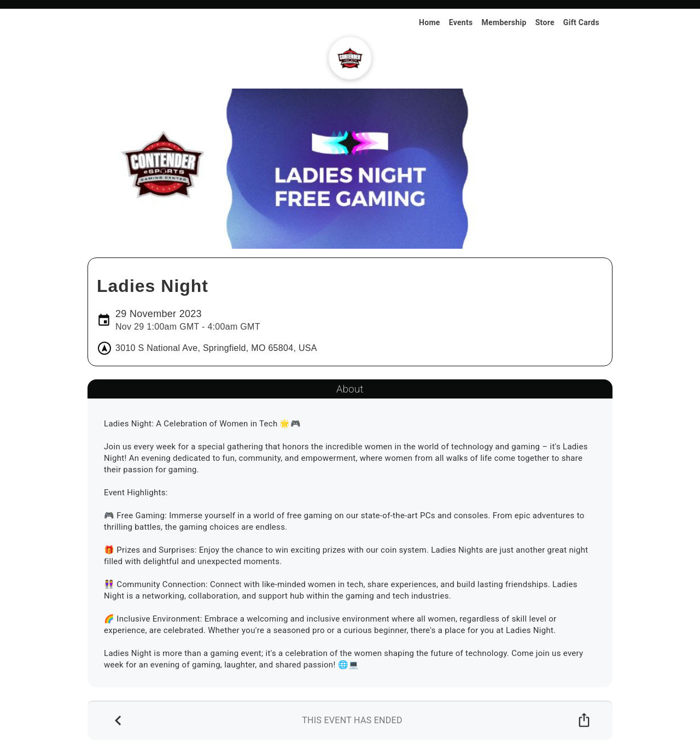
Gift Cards (581, 22)
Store (545, 22)
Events (461, 22)
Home (430, 22)
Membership (504, 22)
